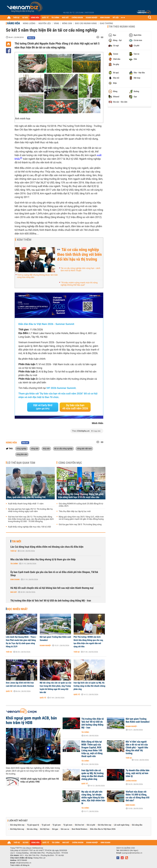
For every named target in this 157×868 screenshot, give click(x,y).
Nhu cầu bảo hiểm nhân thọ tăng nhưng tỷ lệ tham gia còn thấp (43, 559)
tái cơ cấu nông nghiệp (63, 448)
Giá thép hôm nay (17, 829)
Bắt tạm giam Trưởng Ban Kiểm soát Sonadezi (55, 639)
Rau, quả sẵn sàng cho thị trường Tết (27, 497)
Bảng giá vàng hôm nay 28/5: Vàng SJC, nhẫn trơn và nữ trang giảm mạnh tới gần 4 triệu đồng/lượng (81, 518)
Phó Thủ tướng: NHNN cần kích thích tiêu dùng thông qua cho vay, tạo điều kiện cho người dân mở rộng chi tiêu (88, 642)
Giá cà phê (91, 825)
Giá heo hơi (80, 825)
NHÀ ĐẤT (65, 18)
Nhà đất (14, 592)
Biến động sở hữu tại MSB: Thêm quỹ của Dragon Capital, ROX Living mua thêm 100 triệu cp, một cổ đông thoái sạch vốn (92, 749)
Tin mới (16, 541)
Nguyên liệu (45, 23)
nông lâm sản (22, 454)
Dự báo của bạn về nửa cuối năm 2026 (75, 407)
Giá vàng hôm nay (17, 825)
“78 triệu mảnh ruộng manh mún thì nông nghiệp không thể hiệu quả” (79, 284)
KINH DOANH (105, 18)
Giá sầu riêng (32, 829)
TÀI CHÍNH (55, 18)
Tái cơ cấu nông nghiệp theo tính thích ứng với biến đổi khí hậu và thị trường (80, 254)
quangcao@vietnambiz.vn (132, 853)
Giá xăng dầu (137, 825)
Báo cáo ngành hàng (86, 23)
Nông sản (67, 23)
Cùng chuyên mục (70, 463)
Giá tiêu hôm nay (104, 825)
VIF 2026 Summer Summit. (61, 388)
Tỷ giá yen (57, 825)
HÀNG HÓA (35, 18)
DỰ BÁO (25, 18)
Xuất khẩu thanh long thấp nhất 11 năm (26, 504)
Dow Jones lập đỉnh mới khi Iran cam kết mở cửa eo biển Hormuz (20, 684)
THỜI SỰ (16, 18)
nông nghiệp (21, 448)
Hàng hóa (14, 23)
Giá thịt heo (45, 829)
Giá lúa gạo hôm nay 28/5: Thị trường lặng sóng (80, 525)
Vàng (56, 23)
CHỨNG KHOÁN (77, 18)
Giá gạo (55, 829)
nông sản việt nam (84, 448)
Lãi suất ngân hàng (121, 825)
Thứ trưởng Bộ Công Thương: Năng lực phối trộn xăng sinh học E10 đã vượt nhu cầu (81, 496)
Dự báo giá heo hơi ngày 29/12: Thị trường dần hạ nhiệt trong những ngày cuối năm (30, 510)
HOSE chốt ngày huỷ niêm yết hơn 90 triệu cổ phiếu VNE (40, 780)
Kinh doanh (15, 579)
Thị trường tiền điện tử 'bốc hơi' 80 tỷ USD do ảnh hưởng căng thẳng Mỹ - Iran (51, 601)
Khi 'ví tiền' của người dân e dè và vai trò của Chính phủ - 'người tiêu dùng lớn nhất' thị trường (137, 748)
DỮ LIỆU (116, 18)
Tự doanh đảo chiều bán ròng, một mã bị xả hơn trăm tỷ (138, 773)
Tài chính (14, 564)
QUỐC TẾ (45, 18)
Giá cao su (65, 829)
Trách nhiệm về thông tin (20, 865)
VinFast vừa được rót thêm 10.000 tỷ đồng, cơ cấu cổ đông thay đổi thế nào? (138, 796)
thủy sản (46, 448)
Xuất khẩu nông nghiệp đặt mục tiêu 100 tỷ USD (30, 527)
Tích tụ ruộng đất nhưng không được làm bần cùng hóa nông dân (37, 276)
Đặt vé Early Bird (43, 407)
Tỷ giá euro (68, 825)
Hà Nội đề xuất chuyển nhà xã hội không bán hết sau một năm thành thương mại (52, 588)
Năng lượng (29, 23)
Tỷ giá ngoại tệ (33, 825)
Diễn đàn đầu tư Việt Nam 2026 (103, 829)
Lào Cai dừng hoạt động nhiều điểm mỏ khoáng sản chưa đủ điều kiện (47, 547)
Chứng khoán (131, 781)
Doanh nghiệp (45, 646)
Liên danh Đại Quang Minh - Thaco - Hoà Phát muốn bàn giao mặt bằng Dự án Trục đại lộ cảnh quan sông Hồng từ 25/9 (21, 642)
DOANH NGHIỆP (92, 18)
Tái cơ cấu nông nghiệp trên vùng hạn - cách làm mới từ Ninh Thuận (80, 269)
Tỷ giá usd (46, 825)
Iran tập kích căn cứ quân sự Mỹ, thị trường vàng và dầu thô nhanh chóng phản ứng (89, 686)
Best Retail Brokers (80, 829)
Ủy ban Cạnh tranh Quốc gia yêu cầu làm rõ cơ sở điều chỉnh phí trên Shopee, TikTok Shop (54, 574)
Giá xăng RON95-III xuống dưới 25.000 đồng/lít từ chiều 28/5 (81, 505)
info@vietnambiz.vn (24, 863)
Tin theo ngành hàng (122, 27)
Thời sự (13, 551)
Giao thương (106, 23)
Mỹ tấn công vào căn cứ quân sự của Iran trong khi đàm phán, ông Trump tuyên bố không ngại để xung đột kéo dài (56, 688)
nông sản (35, 448)
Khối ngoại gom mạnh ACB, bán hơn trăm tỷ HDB (31, 720)
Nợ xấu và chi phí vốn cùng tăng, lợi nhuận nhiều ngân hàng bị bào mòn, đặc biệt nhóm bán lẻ (93, 798)
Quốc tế (9, 691)
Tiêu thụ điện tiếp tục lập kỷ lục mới (75, 511)
